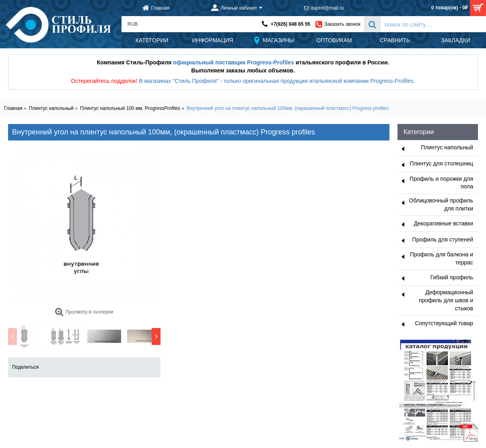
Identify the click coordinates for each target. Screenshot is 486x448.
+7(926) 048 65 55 (290, 24)
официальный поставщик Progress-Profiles (234, 62)
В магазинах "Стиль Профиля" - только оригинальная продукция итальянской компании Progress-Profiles (276, 81)
